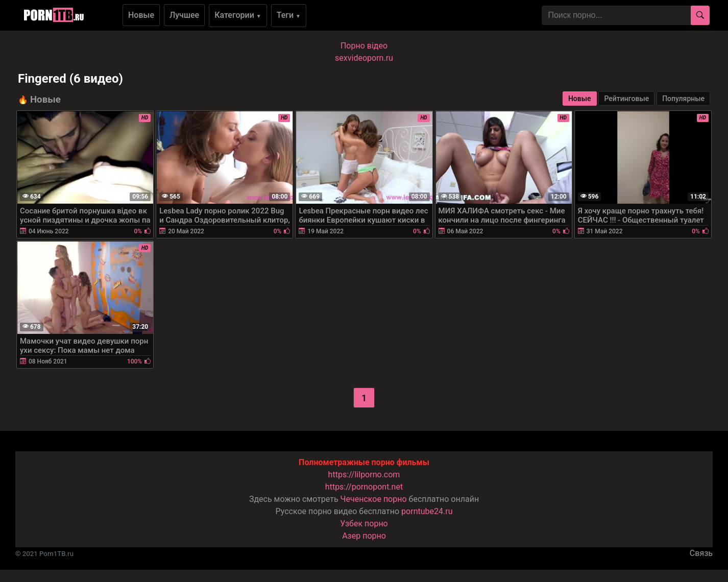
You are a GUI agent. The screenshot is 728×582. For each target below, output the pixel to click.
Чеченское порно (374, 499)
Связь (701, 553)
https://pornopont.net (364, 487)
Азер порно (364, 536)
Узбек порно (364, 524)
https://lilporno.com (364, 475)
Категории (238, 15)
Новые (141, 15)
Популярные (683, 99)
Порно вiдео (364, 46)
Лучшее (184, 15)
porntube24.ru (427, 511)
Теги (289, 15)
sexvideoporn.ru (364, 58)
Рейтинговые (626, 99)
